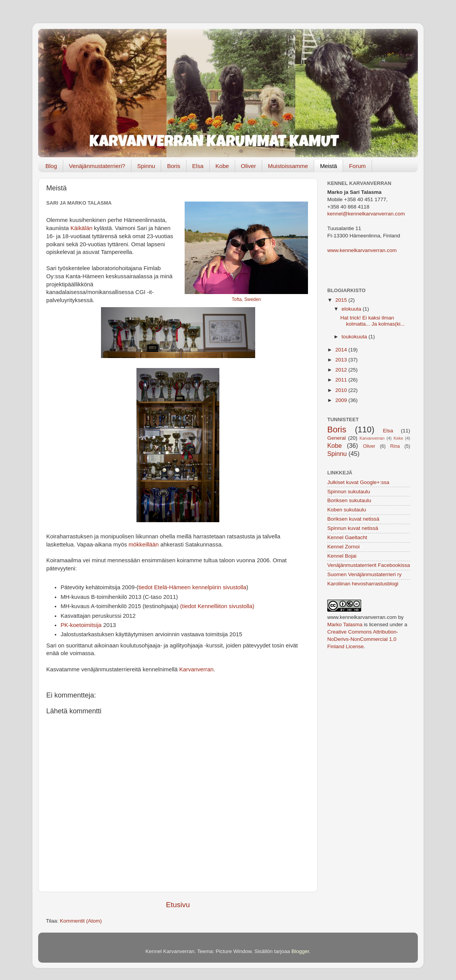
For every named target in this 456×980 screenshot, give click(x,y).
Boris (173, 166)
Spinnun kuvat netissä (353, 528)
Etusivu (178, 905)
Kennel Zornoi (343, 547)
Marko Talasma (345, 624)
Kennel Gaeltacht (347, 537)
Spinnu (146, 166)
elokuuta (352, 309)
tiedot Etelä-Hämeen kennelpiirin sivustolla (192, 587)
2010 (342, 390)
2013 (342, 360)
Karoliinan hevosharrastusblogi (363, 584)
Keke (398, 438)
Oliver (248, 166)
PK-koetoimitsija (81, 625)
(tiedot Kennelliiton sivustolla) (217, 606)
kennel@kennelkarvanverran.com (366, 214)
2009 (342, 400)
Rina (395, 446)
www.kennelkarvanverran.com (362, 250)
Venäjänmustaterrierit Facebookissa (369, 565)
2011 (342, 380)
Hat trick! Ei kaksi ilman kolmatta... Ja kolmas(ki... (373, 321)
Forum (357, 166)
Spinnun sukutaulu (349, 492)
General (337, 438)
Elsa (198, 166)
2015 (342, 300)
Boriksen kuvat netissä (353, 519)
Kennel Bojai (342, 556)
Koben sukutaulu (347, 510)
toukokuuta (355, 337)
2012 (342, 370)
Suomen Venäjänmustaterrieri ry (364, 574)
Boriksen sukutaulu (349, 500)
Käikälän (82, 228)
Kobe (222, 166)
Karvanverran (196, 669)
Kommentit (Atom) (81, 921)
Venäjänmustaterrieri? (97, 166)
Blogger (300, 951)
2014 (342, 350)
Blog (51, 166)
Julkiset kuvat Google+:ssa (358, 482)
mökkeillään (143, 545)
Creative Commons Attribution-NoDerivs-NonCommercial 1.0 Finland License (363, 639)
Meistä (328, 166)
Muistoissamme (288, 166)
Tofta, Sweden (246, 299)
